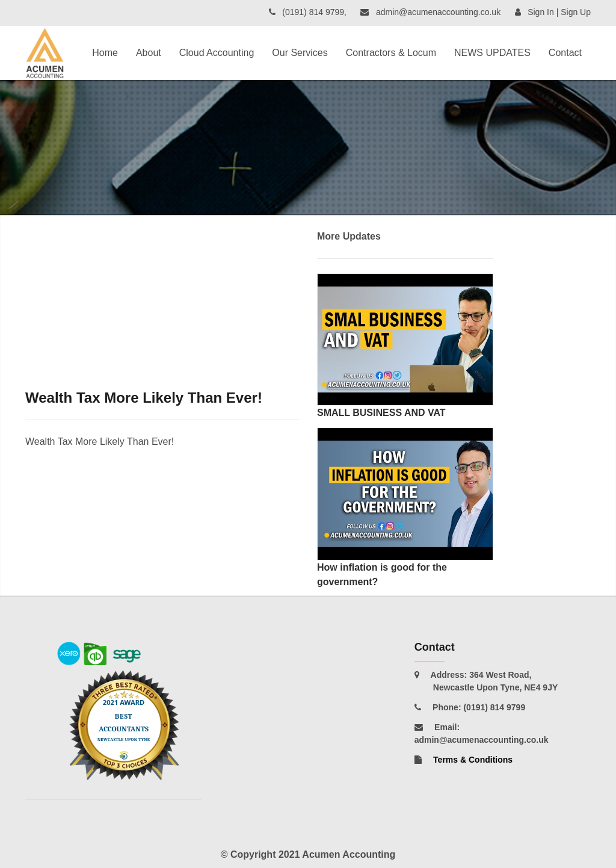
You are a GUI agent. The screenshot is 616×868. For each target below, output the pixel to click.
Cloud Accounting (217, 53)
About (149, 53)
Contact (565, 53)
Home (105, 53)
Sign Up (576, 12)
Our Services (300, 53)
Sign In (541, 12)
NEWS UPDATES (492, 53)
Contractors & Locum (391, 53)
